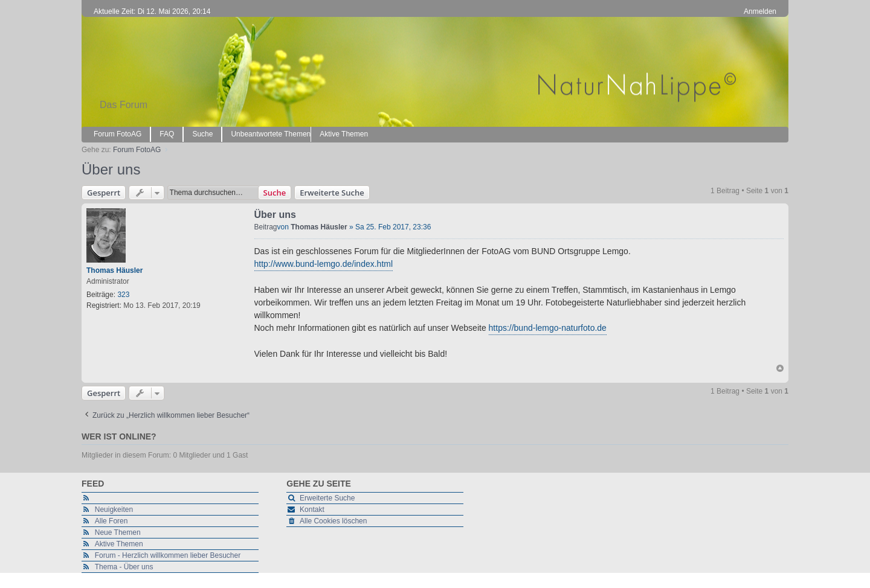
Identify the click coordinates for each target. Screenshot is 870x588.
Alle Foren (111, 521)
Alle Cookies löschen (333, 521)
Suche (275, 193)
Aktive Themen (119, 544)
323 (123, 295)
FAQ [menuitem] (167, 134)
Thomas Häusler (114, 270)
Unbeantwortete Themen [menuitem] (271, 134)
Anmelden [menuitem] (760, 11)
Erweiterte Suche (332, 193)
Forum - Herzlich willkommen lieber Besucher (168, 555)
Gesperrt (104, 193)
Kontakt (312, 510)
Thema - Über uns (124, 567)
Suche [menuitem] (202, 134)
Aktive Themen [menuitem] (344, 134)
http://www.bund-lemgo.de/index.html (324, 264)
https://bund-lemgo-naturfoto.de (548, 328)
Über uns (111, 169)
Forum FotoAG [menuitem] (118, 134)
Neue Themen (118, 532)
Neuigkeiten (114, 510)
